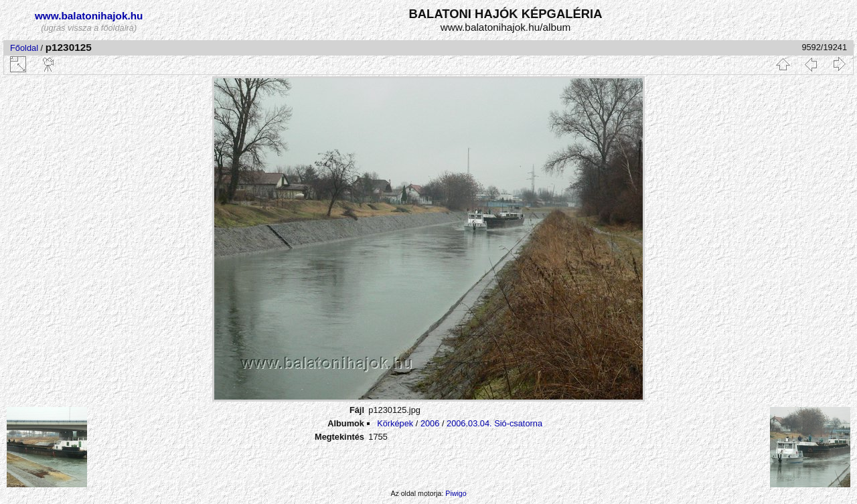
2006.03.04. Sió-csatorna (494, 423)
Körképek (395, 423)
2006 (430, 423)
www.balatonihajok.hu (89, 16)
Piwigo (456, 493)
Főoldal (24, 48)
